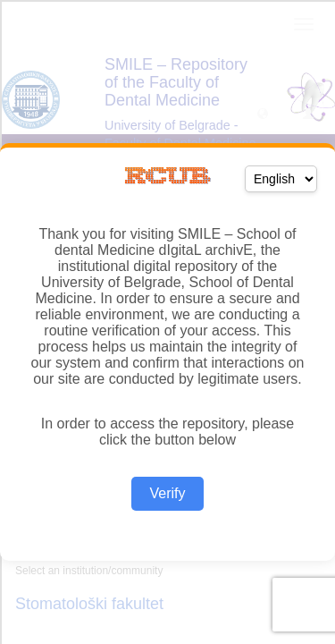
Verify (167, 493)
